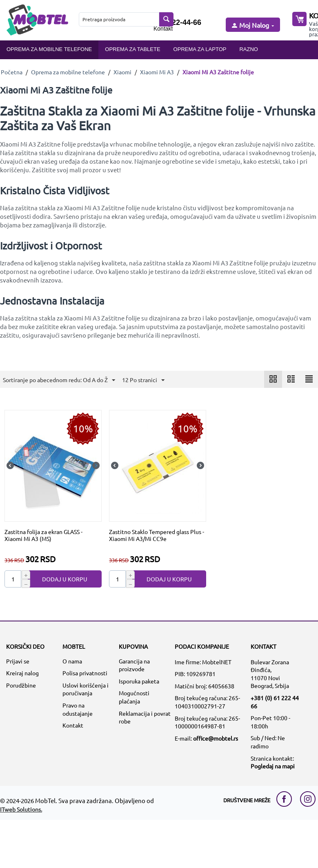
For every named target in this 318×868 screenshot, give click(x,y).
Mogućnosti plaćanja (134, 697)
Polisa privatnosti (85, 673)
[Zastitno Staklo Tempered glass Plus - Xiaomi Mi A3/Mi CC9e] (158, 465)
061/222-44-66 (177, 22)
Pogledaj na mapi (273, 766)
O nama (72, 661)
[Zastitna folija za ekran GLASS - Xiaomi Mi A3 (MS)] (53, 465)
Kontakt (163, 29)
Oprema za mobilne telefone (49, 49)
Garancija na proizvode (134, 665)
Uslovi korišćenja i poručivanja (86, 689)
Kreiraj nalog (22, 673)
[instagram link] (308, 799)
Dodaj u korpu (65, 579)
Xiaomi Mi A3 (157, 72)
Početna (12, 72)
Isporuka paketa (139, 681)
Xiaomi (122, 72)
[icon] (273, 379)
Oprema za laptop (200, 49)
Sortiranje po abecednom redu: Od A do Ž (59, 380)
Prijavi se (18, 661)
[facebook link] (286, 799)
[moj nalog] (252, 26)
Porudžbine (21, 685)
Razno (249, 49)
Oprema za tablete (132, 49)
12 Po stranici (143, 380)
